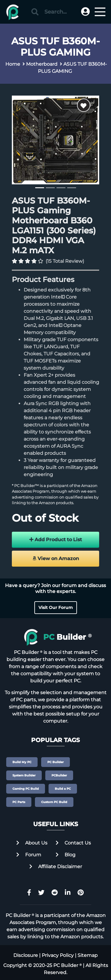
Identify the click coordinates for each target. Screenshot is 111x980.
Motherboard (42, 64)
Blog (66, 855)
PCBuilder (59, 775)
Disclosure (26, 955)
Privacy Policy (58, 955)
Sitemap (88, 955)
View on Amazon (56, 558)
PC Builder (55, 762)
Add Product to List (56, 540)
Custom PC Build (54, 802)
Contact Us (73, 843)
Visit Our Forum (56, 607)
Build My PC (22, 762)
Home (13, 64)
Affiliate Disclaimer (56, 867)
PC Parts (19, 802)
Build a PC (63, 789)
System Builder (24, 775)
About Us (32, 843)
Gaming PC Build (26, 789)
